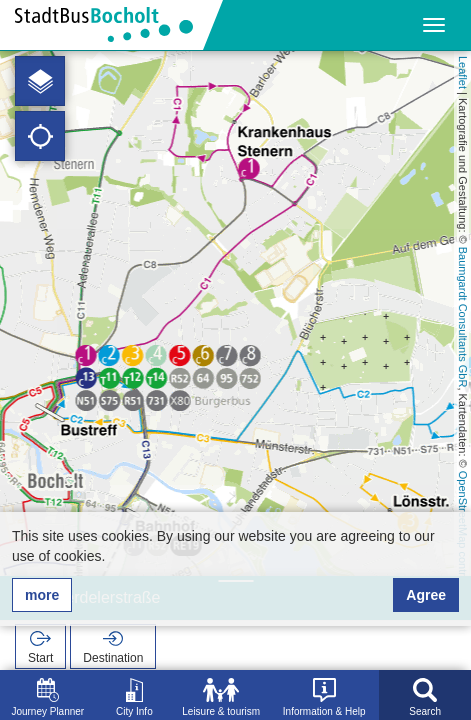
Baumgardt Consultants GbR (463, 317)
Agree (426, 595)
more (42, 595)
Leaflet (463, 72)
